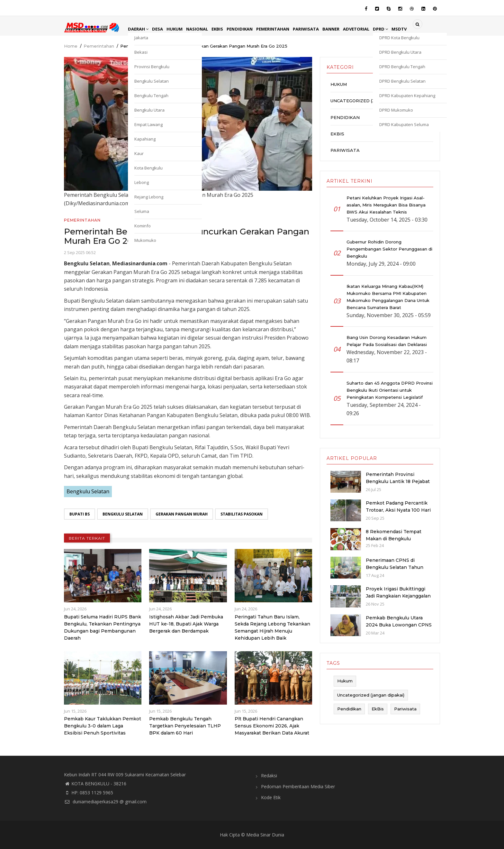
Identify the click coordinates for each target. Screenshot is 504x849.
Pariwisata (315, 29)
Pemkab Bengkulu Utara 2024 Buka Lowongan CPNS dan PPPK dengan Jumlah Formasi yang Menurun (399, 628)
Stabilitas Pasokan (242, 514)
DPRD (393, 29)
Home (71, 46)
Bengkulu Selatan (88, 491)
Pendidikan (245, 29)
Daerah (139, 29)
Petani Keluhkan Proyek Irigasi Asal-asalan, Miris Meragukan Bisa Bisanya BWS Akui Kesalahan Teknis (386, 205)
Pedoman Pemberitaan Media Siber (298, 786)
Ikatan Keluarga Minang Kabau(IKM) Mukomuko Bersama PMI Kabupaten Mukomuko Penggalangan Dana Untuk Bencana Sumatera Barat (388, 297)
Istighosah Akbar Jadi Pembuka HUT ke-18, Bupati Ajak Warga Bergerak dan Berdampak (186, 624)
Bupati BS (80, 514)
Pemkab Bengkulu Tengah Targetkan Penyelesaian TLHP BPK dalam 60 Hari (185, 726)
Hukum (177, 29)
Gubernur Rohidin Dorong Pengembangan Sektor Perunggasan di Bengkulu (389, 249)
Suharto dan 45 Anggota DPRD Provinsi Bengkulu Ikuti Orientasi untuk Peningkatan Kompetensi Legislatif (390, 390)
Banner (341, 29)
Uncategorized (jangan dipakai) (371, 101)
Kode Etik (271, 797)
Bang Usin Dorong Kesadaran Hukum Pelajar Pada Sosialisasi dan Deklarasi (387, 341)
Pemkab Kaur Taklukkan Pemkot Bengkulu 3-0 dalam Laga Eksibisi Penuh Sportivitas (103, 726)
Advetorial (368, 29)
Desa (159, 29)
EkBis (222, 29)
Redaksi (269, 776)
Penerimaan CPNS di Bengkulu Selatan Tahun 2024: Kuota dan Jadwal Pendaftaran (395, 571)
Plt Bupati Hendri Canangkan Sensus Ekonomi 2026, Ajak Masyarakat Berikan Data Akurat (272, 726)
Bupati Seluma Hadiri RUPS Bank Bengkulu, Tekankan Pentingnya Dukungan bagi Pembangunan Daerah (103, 627)
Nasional (201, 29)
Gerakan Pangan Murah (182, 514)
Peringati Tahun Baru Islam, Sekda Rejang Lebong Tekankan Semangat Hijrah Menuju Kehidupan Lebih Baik (272, 627)
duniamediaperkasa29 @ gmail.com (105, 802)
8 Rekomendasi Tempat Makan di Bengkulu (394, 535)
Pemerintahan (280, 29)
